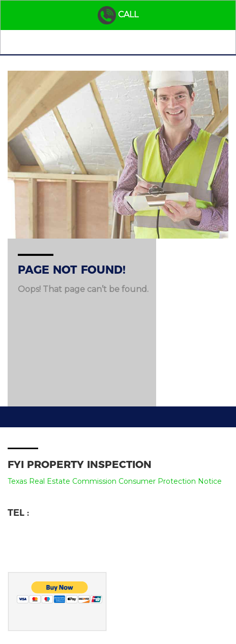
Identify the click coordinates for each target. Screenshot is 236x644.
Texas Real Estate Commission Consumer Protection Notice (115, 481)
